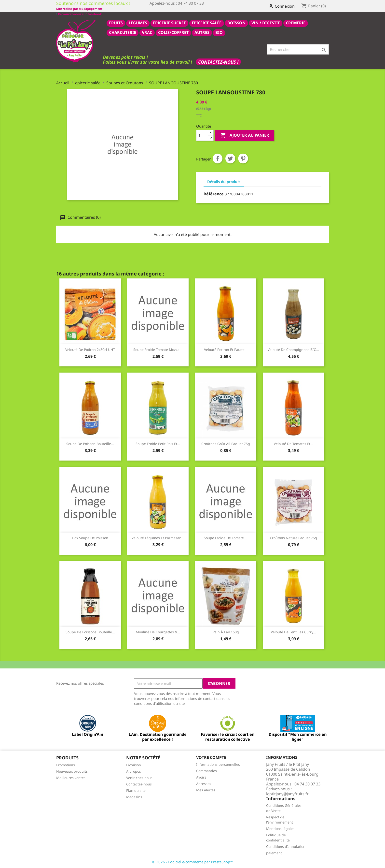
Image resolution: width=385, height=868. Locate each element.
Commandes (206, 771)
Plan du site (136, 790)
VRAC (147, 32)
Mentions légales (280, 828)
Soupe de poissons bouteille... (90, 632)
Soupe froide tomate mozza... (158, 349)
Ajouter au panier (245, 135)
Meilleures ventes (71, 777)
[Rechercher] (298, 49)
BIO (219, 32)
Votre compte (211, 757)
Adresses (204, 783)
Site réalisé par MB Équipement (173, 9)
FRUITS (116, 23)
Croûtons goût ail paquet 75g (226, 443)
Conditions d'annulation (286, 846)
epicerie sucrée (169, 23)
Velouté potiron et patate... (226, 349)
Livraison (134, 765)
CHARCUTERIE (123, 32)
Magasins (134, 797)
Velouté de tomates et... (294, 443)
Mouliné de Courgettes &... (158, 632)
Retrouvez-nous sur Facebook (79, 8)
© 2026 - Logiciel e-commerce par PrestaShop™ (193, 862)
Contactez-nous (139, 784)
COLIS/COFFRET (173, 32)
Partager (218, 158)
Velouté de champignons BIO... (293, 349)
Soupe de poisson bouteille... (90, 443)
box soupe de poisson (90, 538)
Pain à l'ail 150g (226, 632)
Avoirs (201, 777)
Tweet (230, 158)
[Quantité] (202, 135)
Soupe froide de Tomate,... (226, 538)
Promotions (66, 765)
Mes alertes (206, 790)
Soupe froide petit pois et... (158, 443)
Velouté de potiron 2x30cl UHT (90, 349)
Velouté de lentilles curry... (293, 632)
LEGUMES (138, 23)
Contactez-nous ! (218, 62)
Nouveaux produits (72, 771)
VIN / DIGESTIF (266, 23)
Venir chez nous (139, 777)
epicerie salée (207, 23)
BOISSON (236, 23)
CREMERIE (296, 23)
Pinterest (243, 158)
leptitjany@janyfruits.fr (287, 794)
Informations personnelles (218, 764)
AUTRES (202, 32)
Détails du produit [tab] (224, 181)
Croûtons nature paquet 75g (293, 538)
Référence (214, 194)
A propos (134, 771)
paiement (274, 853)
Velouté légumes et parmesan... (158, 538)
